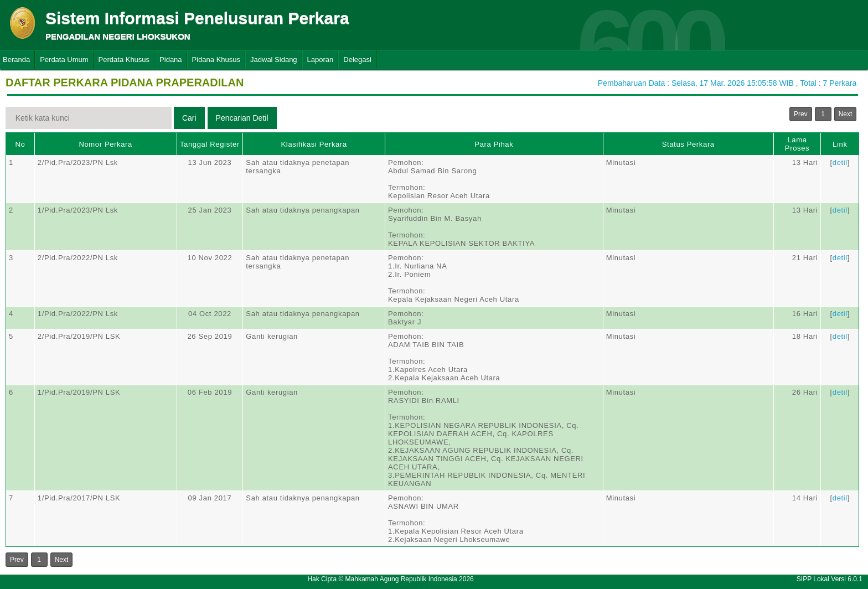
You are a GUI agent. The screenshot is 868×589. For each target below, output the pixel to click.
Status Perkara (688, 144)
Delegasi (357, 60)
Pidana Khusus (216, 60)
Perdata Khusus (124, 60)
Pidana (170, 60)
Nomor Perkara (105, 144)
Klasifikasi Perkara (314, 144)
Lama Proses (797, 144)
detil (840, 162)
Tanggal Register (210, 144)
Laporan (321, 60)
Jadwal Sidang (274, 60)
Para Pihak (494, 144)
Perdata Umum (64, 60)
